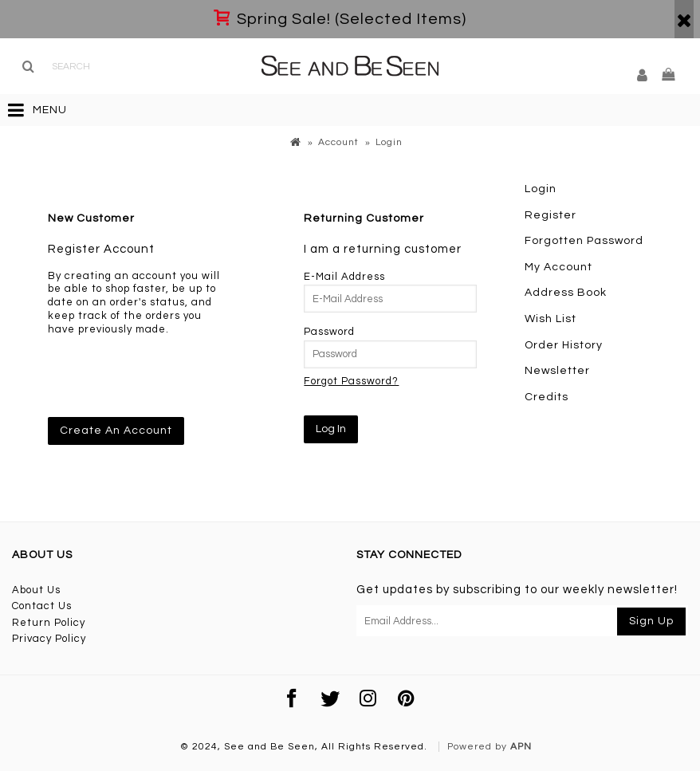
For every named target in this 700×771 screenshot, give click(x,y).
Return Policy (49, 623)
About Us (36, 590)
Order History (564, 345)
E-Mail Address (344, 277)
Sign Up (651, 621)
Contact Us (42, 606)
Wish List (551, 319)
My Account (558, 267)
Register (551, 215)
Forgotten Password (584, 241)
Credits (547, 397)
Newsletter (557, 371)
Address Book (566, 293)
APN (521, 747)
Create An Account (116, 431)
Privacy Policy (49, 639)
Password (329, 332)
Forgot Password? (351, 381)
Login (541, 189)
